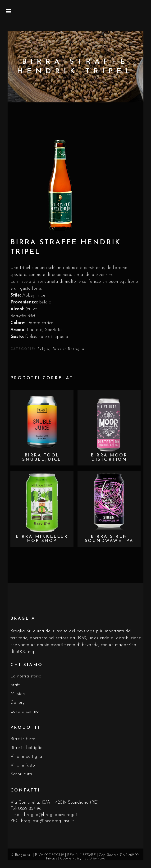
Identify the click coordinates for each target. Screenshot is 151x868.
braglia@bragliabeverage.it (51, 815)
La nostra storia (26, 676)
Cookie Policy (71, 859)
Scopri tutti (21, 774)
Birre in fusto (23, 739)
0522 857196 (30, 809)
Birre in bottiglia (27, 748)
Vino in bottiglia (26, 757)
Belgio (43, 349)
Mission (18, 694)
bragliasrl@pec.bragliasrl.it (47, 821)
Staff (15, 685)
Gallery (18, 703)
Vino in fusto (23, 765)
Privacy (52, 859)
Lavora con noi (25, 712)
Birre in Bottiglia (69, 349)
